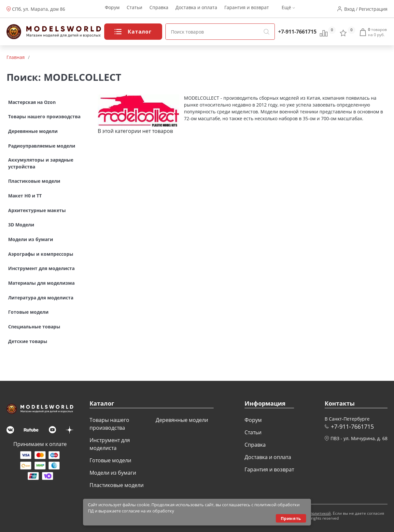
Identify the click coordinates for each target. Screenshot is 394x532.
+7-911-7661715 (297, 32)
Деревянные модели (182, 420)
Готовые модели (110, 460)
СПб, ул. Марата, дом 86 (39, 9)
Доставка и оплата (196, 9)
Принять (291, 518)
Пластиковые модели (117, 485)
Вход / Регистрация (366, 9)
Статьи (134, 9)
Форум (112, 9)
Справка (159, 9)
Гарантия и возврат (247, 9)
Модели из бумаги (113, 473)
